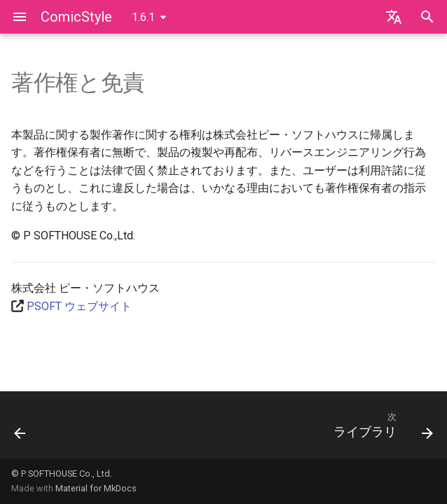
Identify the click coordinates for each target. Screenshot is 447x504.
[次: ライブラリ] (380, 429)
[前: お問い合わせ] (21, 429)
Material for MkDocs (96, 488)
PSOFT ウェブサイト (79, 306)
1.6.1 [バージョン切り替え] (143, 17)
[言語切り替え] (394, 17)
